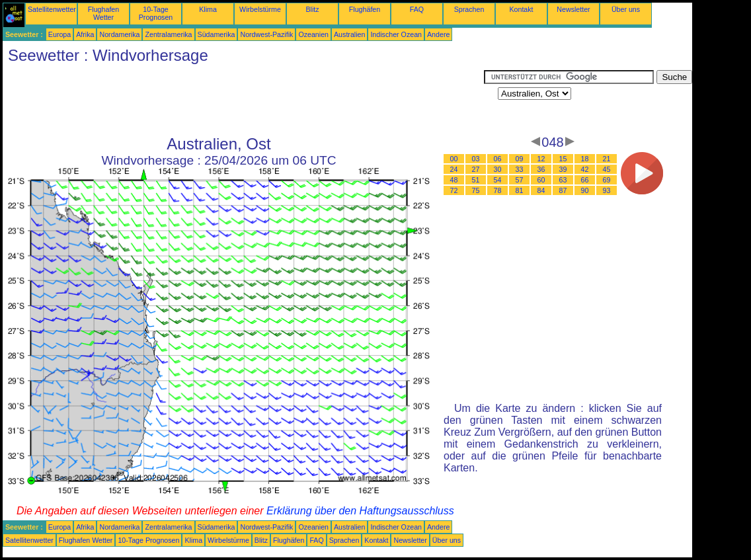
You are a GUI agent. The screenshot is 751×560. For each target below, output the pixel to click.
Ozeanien (313, 34)
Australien (349, 34)
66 (585, 180)
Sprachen (469, 9)
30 (498, 169)
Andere (438, 34)
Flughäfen (365, 9)
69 (607, 180)
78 (498, 190)
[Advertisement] (243, 100)
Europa (59, 34)
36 (541, 169)
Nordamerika (119, 34)
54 (498, 180)
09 (520, 159)
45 (607, 169)
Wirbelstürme (260, 9)
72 (454, 190)
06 (498, 159)
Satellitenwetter (52, 9)
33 (520, 169)
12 (541, 159)
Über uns (626, 9)
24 (454, 169)
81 (520, 190)
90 (585, 190)
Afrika (85, 34)
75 (476, 190)
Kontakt (521, 9)
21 (607, 159)
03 (476, 159)
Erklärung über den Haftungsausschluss (360, 511)
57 (520, 180)
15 (563, 159)
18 (585, 159)
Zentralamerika (168, 34)
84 (541, 190)
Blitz (312, 9)
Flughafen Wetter (103, 13)
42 (585, 169)
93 (607, 190)
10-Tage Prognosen (156, 13)
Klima (208, 9)
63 (563, 180)
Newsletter (573, 9)
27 (476, 169)
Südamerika (217, 34)
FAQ (417, 9)
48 (454, 180)
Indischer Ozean (396, 34)
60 (541, 180)
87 (563, 190)
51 (476, 180)
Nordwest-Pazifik (266, 34)
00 (454, 159)
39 (563, 169)
